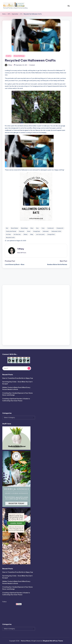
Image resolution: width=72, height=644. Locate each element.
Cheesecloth (60, 228)
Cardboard (50, 228)
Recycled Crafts (10, 237)
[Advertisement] (36, 315)
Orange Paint (51, 234)
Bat (7, 228)
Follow (4, 602)
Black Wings (24, 228)
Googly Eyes (37, 231)
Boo (37, 228)
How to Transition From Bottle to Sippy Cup (18, 378)
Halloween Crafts (56, 231)
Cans (43, 228)
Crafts (9, 56)
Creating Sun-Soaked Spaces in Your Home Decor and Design (17, 394)
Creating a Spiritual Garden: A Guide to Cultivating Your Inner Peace (16, 400)
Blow (32, 228)
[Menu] (69, 6)
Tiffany (21, 249)
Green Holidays (19, 56)
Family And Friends (11, 231)
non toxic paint (40, 234)
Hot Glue (8, 234)
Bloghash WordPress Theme (53, 641)
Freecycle (22, 231)
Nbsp (32, 234)
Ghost (29, 231)
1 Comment (32, 65)
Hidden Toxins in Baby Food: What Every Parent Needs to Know (16, 388)
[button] (22, 253)
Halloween (46, 231)
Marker (26, 234)
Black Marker (15, 228)
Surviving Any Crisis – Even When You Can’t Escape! (17, 383)
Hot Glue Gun (17, 234)
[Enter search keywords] (17, 368)
